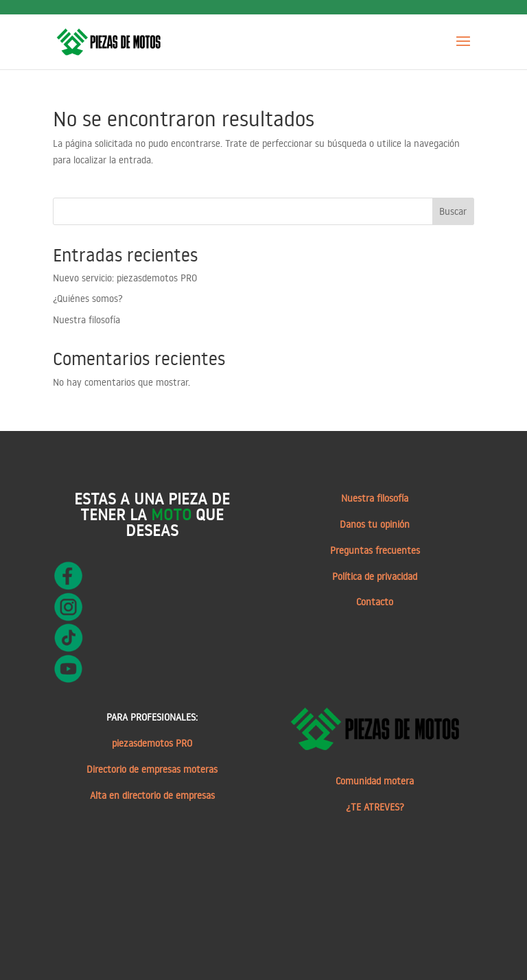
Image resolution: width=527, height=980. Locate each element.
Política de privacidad (375, 576)
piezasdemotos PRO (152, 743)
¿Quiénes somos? (88, 299)
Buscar (453, 211)
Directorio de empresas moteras (152, 769)
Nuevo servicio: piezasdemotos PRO (125, 278)
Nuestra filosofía (86, 320)
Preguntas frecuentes (375, 550)
